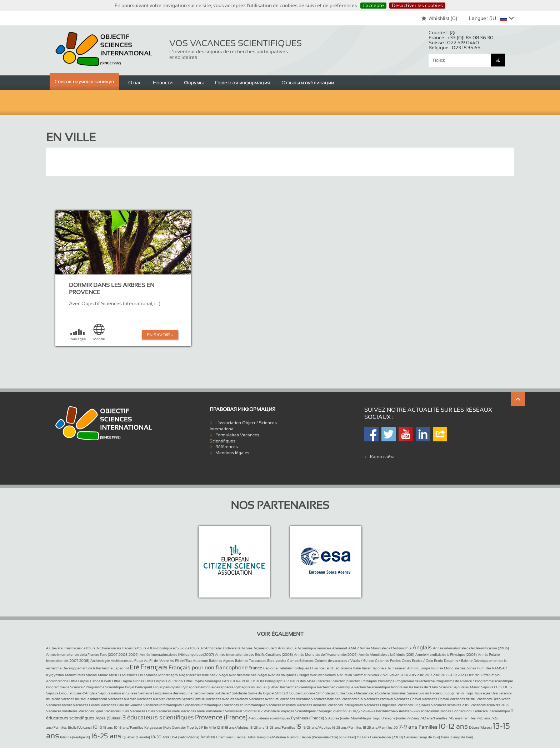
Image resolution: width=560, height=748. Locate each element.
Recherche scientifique (372, 687)
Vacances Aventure (295, 699)
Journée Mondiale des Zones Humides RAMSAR (469, 668)
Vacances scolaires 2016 (489, 705)
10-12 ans (453, 726)
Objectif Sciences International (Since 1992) (104, 49)
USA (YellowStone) (185, 737)
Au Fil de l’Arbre (156, 661)
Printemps (386, 681)
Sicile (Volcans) (80, 727)
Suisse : (454, 43)
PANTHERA (231, 681)
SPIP (320, 693)
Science (445, 687)
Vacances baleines (326, 699)
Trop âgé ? (195, 727)
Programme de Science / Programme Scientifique (85, 687)
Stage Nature (357, 693)
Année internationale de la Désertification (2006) (471, 648)
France (255, 668)
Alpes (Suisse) (108, 718)
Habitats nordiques (294, 668)
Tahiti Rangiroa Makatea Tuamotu (274, 737)
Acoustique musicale (314, 648)
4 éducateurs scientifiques (269, 718)
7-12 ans (413, 718)
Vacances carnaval (378, 699)
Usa (494, 693)
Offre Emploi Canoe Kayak (90, 681)
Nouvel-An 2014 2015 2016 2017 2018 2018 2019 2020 (424, 675)
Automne (200, 661)
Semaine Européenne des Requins (165, 693)
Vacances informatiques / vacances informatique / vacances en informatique (204, 705)
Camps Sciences (300, 661)
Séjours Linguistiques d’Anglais (72, 693)
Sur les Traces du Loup (436, 693)
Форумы (194, 83)
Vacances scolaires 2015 (450, 705)
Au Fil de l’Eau (181, 661)
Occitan (473, 675)
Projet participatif (167, 687)
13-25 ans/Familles (280, 727)
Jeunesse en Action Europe (409, 668)
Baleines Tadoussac (251, 661)
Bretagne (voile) (394, 718)
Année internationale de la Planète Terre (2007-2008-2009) (92, 655)
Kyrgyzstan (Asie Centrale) (165, 727)
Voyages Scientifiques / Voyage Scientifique (316, 711)
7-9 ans (408, 727)
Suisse (412, 693)
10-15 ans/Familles (129, 727)
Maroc (103, 675)
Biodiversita (277, 661)
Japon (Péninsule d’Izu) (320, 737)
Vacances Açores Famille (185, 699)
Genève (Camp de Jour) (422, 737)
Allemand (340, 648)
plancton (353, 681)
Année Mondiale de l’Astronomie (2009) (326, 655)
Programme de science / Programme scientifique (474, 681)
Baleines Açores (221, 661)
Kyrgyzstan (55, 675)
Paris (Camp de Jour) (457, 737)
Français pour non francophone (208, 667)
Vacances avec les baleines (227, 699)
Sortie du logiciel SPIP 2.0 (268, 693)
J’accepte (373, 5)
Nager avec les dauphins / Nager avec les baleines (297, 675)
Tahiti (459, 693)
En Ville (210, 727)
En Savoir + (160, 335)
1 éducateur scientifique (492, 711)
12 (218, 727)
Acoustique (287, 648)
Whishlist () (439, 18)
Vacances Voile (193, 711)
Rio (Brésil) (348, 737)
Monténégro (168, 675)
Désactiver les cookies (417, 5)
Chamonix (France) (231, 737)
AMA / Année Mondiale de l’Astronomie (380, 648)
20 (396, 727)
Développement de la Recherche (87, 668)
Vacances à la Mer (151, 699)
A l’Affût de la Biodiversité (220, 648)
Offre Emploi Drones (128, 681)
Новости (163, 83)
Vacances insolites (312, 705)
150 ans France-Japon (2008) (380, 737)
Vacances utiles (117, 711)
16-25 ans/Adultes (317, 727)
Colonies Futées (388, 661)
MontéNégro (361, 718)
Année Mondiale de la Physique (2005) (446, 655)
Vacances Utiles (142, 711)
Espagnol (121, 668)
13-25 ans (257, 727)
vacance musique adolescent (85, 699)
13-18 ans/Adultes (235, 727)
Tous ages (482, 693)
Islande (346, 668)
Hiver (314, 668)
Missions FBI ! (133, 675)
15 (299, 727)
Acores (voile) (339, 718)
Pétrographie (275, 681)
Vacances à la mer (122, 699)
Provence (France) (221, 717)
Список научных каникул (84, 81)
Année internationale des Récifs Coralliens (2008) (254, 655)
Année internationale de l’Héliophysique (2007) (177, 655)
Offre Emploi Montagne (202, 681)
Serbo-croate (204, 693)
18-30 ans (160, 737)
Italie (357, 668)
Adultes (208, 737)
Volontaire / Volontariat (224, 711)
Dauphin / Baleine (458, 661)
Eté (134, 667)
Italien (367, 668)
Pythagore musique (250, 687)
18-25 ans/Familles (378, 727)
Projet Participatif (139, 687)
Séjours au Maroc (466, 687)
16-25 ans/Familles (347, 727)
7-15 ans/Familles (462, 718)
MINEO (115, 675)
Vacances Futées (86, 705)
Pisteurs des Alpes (301, 681)
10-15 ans (106, 727)
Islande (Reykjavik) (75, 737)
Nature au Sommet (352, 675)
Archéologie (100, 661)
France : (461, 38)
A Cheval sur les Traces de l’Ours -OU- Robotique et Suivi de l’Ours (148, 648)
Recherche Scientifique (298, 687)
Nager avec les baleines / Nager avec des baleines (218, 675)
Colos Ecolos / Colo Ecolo (422, 661)
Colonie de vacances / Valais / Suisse (344, 661)
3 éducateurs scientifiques (158, 717)
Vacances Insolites (281, 705)
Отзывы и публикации (308, 83)
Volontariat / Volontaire (261, 711)
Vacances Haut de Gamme (121, 705)
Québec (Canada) (136, 737)
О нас (135, 83)
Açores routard (265, 648)
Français (154, 667)
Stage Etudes (335, 693)
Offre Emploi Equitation (164, 681)
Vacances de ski (462, 699)
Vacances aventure (264, 699)
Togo (469, 693)
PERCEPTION (253, 681)
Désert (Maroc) (480, 727)
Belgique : (454, 48)
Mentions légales (232, 453)
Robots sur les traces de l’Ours (414, 687)
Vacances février (59, 705)
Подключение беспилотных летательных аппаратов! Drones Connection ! (412, 711)
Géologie (270, 668)
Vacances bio (352, 699)
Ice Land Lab (329, 668)
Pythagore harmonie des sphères (207, 687)
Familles (428, 727)
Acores (247, 648)
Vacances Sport (91, 711)
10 (95, 727)
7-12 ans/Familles (434, 718)
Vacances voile (168, 711)
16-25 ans (106, 736)
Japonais (379, 668)
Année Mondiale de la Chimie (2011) (386, 655)
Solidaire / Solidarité (231, 693)
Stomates (398, 693)
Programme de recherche (415, 681)
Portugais (369, 681)
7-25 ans (483, 718)
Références (227, 447)
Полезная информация (242, 83)
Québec (273, 687)
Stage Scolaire (379, 693)
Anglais (422, 647)
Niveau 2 (374, 675)
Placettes (323, 681)
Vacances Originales (380, 705)
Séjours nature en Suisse (118, 693)
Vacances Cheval (407, 699)
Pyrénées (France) (307, 718)
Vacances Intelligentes (345, 705)
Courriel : (442, 33)
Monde (151, 675)
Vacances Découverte (493, 699)
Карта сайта (382, 457)
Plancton (338, 681)
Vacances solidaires (62, 711)
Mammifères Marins (81, 675)
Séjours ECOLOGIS (496, 687)
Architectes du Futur (127, 661)
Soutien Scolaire (302, 693)
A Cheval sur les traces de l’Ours (71, 648)
